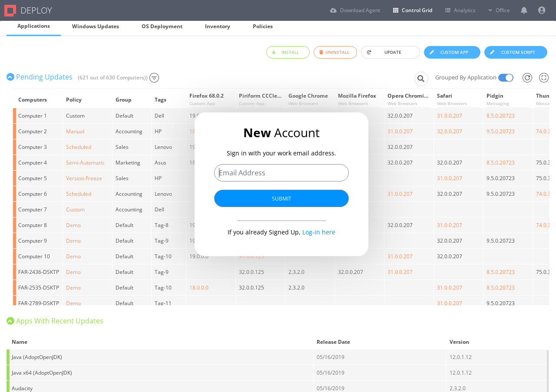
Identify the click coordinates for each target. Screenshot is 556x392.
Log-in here (319, 232)
